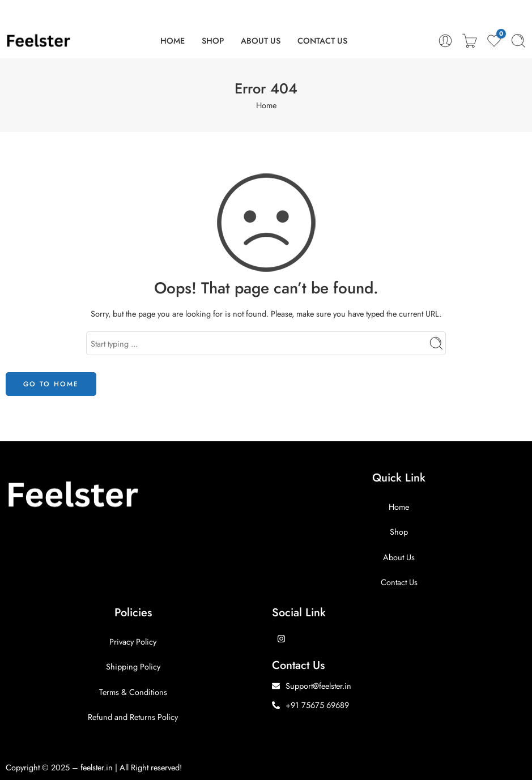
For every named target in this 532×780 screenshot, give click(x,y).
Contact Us (399, 582)
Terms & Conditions (133, 692)
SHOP (213, 41)
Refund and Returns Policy (133, 717)
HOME (173, 41)
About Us (399, 557)
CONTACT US (322, 41)
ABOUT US (261, 41)
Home (266, 105)
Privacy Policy (133, 642)
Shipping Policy (133, 666)
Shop (399, 532)
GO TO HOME (51, 384)
